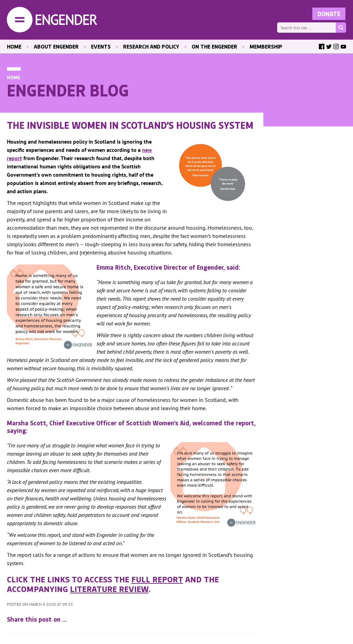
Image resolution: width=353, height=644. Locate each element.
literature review (109, 589)
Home (14, 77)
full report (157, 579)
